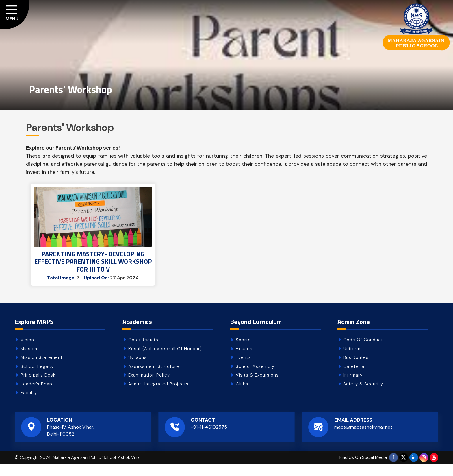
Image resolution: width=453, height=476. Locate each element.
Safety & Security (363, 396)
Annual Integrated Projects (158, 396)
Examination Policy (149, 387)
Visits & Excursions (257, 387)
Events (243, 369)
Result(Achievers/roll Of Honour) (165, 360)
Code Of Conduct (363, 352)
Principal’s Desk (38, 387)
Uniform (352, 360)
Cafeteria (354, 378)
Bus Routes (356, 369)
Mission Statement (42, 369)
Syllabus (138, 369)
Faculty (29, 405)
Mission (29, 360)
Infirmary (353, 387)
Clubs (242, 396)
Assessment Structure (154, 378)
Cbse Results (143, 352)
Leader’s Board (37, 396)
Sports (243, 352)
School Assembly (255, 378)
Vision (27, 352)
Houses (244, 360)
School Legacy (37, 378)
